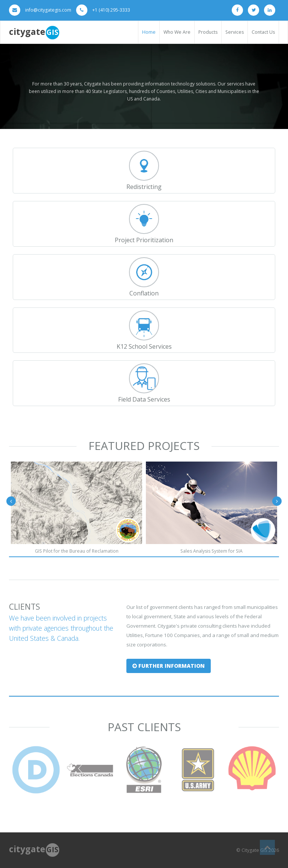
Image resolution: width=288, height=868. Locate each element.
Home (149, 32)
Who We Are (177, 32)
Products (208, 32)
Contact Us (263, 32)
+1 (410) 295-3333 (111, 10)
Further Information (169, 666)
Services (235, 32)
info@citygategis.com (48, 10)
